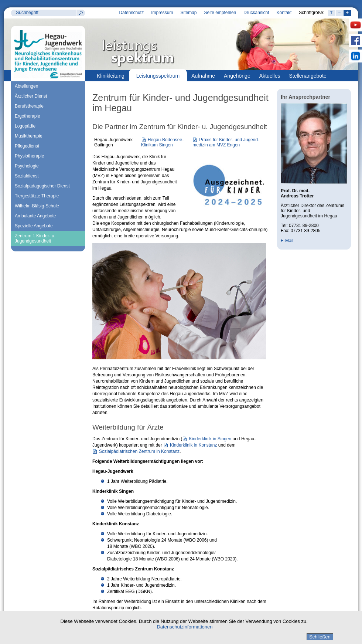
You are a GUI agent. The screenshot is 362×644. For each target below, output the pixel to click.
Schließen (320, 637)
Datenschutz (131, 13)
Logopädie (25, 126)
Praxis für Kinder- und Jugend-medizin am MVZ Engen (226, 142)
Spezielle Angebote (34, 226)
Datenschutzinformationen (185, 627)
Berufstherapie (29, 106)
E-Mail (287, 241)
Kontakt (284, 13)
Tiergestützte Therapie (37, 196)
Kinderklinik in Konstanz (193, 445)
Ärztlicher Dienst (31, 96)
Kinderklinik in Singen (210, 439)
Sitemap (188, 13)
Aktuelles (270, 76)
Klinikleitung (111, 76)
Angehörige (237, 76)
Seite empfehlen (220, 13)
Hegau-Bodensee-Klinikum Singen (162, 142)
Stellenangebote (308, 76)
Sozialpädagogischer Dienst (42, 186)
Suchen (81, 13)
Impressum (162, 13)
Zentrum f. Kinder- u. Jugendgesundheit (35, 238)
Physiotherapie (29, 156)
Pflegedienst (27, 146)
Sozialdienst (27, 176)
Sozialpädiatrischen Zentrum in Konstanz (139, 451)
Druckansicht (256, 13)
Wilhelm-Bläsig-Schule (37, 206)
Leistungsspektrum (158, 76)
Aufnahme (203, 76)
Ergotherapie (28, 116)
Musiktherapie (29, 136)
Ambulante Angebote (35, 216)
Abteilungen (26, 86)
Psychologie (27, 166)
